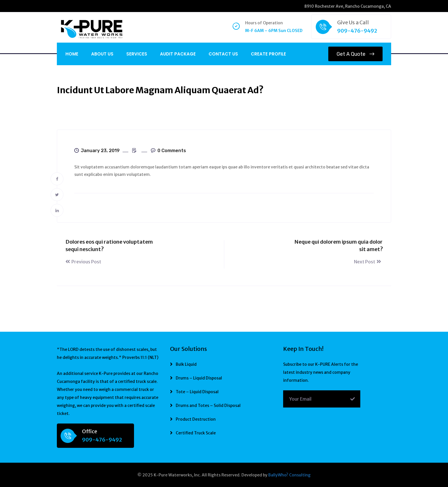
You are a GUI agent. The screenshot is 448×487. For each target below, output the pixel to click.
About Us (102, 54)
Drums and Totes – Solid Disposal (208, 405)
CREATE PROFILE (268, 54)
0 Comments (168, 151)
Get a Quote (355, 54)
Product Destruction (196, 419)
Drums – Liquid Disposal (199, 378)
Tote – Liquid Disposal (197, 392)
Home (72, 54)
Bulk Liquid (186, 364)
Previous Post (83, 262)
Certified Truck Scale (196, 433)
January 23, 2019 (97, 151)
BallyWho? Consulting (289, 475)
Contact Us (223, 54)
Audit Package (178, 54)
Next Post (368, 262)
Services (137, 54)
